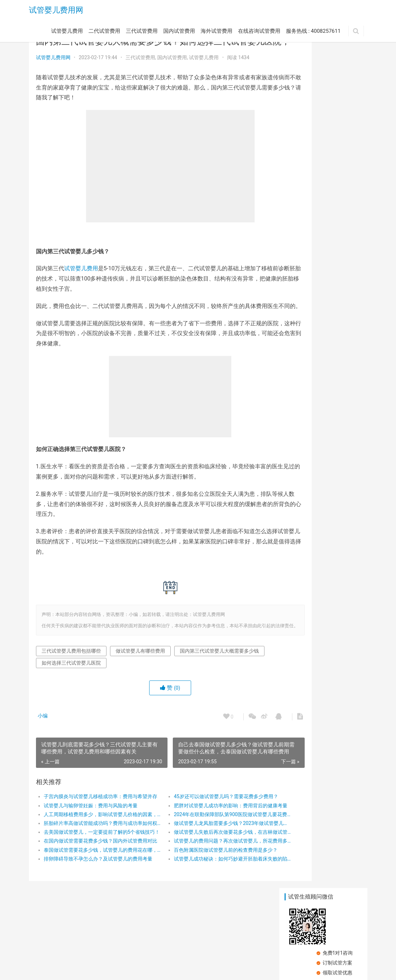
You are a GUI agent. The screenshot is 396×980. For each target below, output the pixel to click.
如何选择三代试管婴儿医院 (165, 693)
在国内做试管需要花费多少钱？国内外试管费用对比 (93, 871)
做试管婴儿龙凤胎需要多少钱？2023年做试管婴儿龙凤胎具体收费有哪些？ (204, 853)
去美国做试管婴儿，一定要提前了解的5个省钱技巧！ (93, 862)
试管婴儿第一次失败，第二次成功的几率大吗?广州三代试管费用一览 (303, 363)
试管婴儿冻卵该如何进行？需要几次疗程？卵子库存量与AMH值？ (342, 318)
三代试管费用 (142, 33)
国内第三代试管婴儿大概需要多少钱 (81, 693)
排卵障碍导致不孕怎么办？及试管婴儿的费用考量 (93, 889)
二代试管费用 (104, 33)
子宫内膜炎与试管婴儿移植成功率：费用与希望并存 (93, 827)
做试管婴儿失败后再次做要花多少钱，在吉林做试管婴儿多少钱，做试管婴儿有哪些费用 (204, 862)
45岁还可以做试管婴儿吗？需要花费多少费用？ (204, 827)
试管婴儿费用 (67, 33)
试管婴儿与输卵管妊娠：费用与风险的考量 (91, 836)
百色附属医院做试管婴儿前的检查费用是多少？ (204, 880)
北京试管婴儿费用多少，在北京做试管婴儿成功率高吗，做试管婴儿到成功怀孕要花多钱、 (342, 273)
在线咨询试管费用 (259, 33)
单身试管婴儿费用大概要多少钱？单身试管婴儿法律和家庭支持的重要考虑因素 (342, 227)
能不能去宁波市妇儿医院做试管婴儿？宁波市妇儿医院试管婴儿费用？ (301, 273)
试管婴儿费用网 (56, 11)
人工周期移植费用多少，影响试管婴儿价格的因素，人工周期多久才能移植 (93, 845)
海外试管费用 (217, 33)
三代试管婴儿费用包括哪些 (71, 681)
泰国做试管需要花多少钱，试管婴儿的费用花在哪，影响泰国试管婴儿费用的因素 (93, 880)
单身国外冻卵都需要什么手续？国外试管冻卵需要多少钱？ (301, 227)
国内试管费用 (179, 33)
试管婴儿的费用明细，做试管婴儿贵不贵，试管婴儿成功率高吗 (301, 182)
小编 (44, 746)
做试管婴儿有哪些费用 (140, 681)
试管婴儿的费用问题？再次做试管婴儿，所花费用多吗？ (204, 871)
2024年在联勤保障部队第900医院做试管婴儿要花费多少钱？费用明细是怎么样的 (204, 845)
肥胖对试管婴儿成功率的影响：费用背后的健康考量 (204, 836)
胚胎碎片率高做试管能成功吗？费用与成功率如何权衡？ (93, 853)
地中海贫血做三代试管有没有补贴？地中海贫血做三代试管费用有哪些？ (342, 182)
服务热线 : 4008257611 (313, 33)
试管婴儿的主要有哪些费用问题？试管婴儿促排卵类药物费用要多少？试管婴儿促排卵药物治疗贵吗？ (342, 363)
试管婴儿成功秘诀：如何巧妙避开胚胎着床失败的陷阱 (204, 889)
